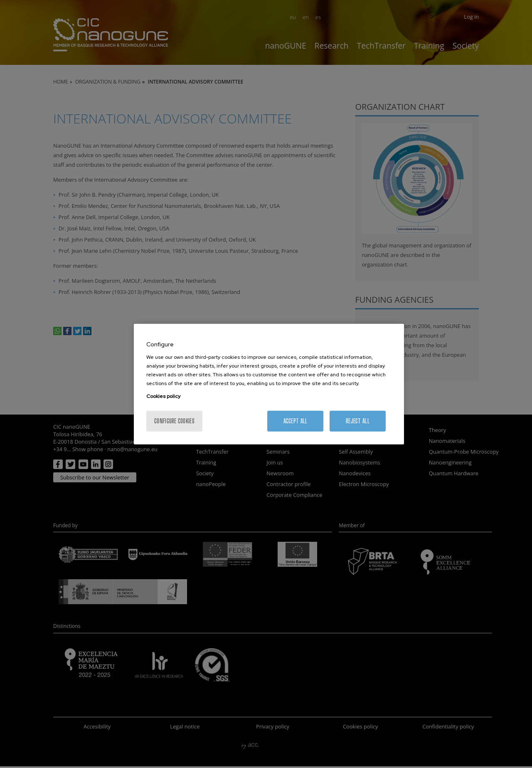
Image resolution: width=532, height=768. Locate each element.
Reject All (358, 421)
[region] (269, 384)
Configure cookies (174, 421)
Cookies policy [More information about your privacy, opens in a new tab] (163, 396)
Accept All (296, 421)
